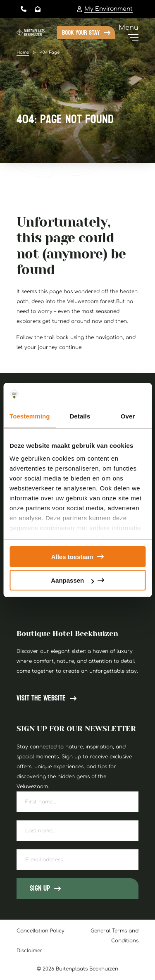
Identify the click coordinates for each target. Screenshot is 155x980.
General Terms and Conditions (114, 936)
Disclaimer (30, 951)
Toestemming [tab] (30, 416)
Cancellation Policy (41, 931)
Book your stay (81, 32)
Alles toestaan (72, 557)
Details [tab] (80, 416)
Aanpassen (72, 580)
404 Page (50, 52)
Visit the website (41, 698)
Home (23, 52)
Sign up (40, 888)
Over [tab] (128, 416)
